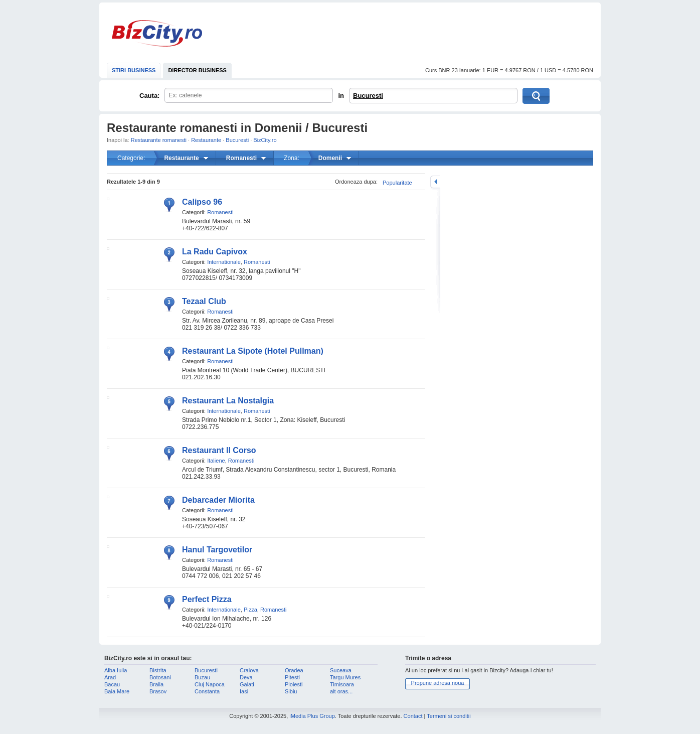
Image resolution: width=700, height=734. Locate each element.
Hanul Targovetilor (217, 550)
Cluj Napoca (210, 684)
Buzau (202, 677)
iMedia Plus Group (312, 716)
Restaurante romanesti (159, 140)
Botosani (160, 677)
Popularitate (397, 183)
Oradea (294, 670)
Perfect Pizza (207, 599)
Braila (156, 684)
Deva (246, 677)
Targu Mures (345, 677)
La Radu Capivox (215, 252)
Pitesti (292, 677)
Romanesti (220, 212)
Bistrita (158, 670)
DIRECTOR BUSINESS (197, 70)
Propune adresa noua (438, 683)
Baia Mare (117, 691)
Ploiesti (294, 684)
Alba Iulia (116, 670)
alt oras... (341, 691)
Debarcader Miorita (218, 500)
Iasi (244, 691)
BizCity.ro (157, 33)
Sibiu (291, 691)
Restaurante (206, 140)
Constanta (207, 691)
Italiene (216, 461)
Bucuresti (368, 96)
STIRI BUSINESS (134, 70)
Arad (110, 677)
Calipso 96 (202, 202)
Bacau (112, 684)
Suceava (341, 670)
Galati (247, 684)
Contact (413, 716)
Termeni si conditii (449, 716)
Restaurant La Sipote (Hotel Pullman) (253, 351)
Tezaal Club (204, 301)
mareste (435, 182)
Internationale (224, 262)
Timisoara (342, 684)
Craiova (249, 670)
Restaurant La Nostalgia (228, 401)
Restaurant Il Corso (219, 450)
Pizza (250, 610)
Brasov (158, 691)
